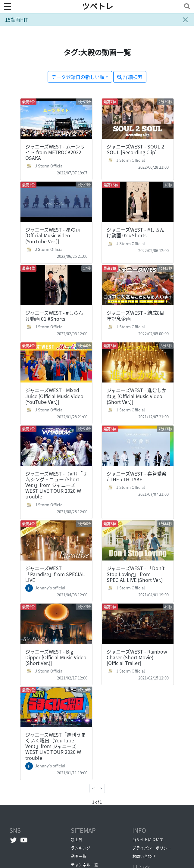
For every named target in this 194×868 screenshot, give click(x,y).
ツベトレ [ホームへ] (98, 6)
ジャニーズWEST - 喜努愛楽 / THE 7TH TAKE (137, 476)
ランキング (81, 848)
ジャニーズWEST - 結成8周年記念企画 (136, 315)
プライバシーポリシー (152, 848)
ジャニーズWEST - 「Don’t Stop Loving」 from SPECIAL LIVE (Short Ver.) (136, 574)
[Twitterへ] (13, 840)
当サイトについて (148, 839)
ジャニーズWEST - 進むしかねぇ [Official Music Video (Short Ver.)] (137, 396)
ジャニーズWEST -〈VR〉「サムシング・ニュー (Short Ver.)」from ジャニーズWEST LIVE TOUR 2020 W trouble (56, 485)
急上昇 (77, 839)
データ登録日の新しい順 (78, 77)
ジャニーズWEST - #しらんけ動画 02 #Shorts (136, 232)
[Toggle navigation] (186, 6)
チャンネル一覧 (84, 865)
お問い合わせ (144, 856)
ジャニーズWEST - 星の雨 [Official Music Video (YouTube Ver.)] (53, 235)
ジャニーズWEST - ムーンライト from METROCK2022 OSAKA (55, 152)
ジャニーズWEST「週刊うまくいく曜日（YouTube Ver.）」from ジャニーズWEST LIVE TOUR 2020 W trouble (56, 746)
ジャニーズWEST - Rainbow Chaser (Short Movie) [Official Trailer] (137, 657)
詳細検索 (130, 77)
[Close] (185, 20)
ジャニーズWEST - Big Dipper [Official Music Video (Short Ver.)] (56, 657)
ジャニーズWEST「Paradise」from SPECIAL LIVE (55, 574)
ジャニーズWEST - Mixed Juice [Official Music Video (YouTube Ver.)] (54, 396)
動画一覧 (79, 856)
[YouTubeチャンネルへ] (24, 840)
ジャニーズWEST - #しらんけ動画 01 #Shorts (54, 315)
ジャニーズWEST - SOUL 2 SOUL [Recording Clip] (135, 149)
